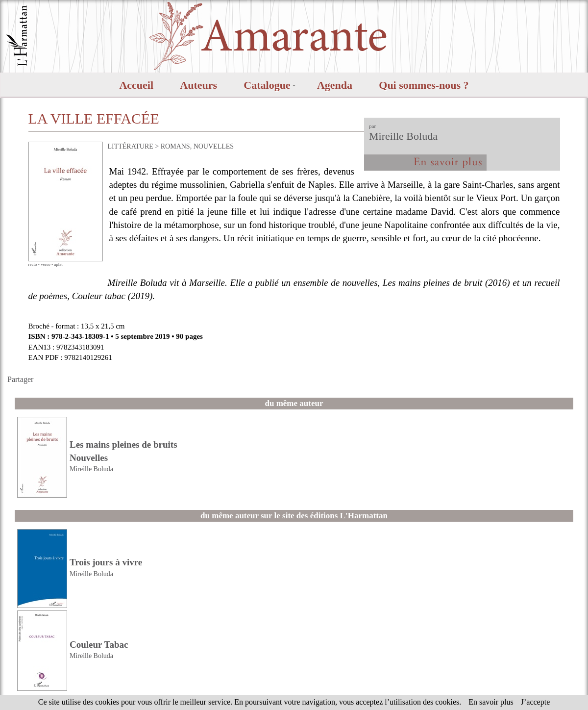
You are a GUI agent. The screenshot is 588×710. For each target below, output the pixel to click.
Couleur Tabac (99, 645)
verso (46, 264)
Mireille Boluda (403, 136)
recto (33, 264)
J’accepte (536, 702)
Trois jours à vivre (106, 562)
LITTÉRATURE (131, 146)
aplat (58, 264)
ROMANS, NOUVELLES (197, 146)
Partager (20, 379)
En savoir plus (491, 702)
